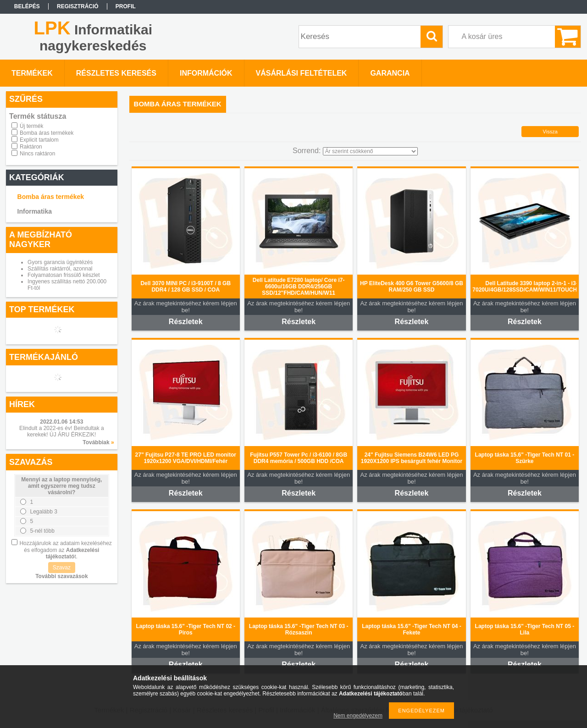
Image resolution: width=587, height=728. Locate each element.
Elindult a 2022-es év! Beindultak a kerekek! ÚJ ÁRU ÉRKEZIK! (62, 431)
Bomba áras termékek (47, 133)
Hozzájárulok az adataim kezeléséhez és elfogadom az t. (65, 550)
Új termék (31, 126)
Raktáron (31, 147)
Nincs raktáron (37, 154)
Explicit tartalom (39, 140)
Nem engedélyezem (358, 716)
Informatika (35, 211)
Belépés (27, 6)
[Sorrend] (370, 151)
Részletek (186, 322)
